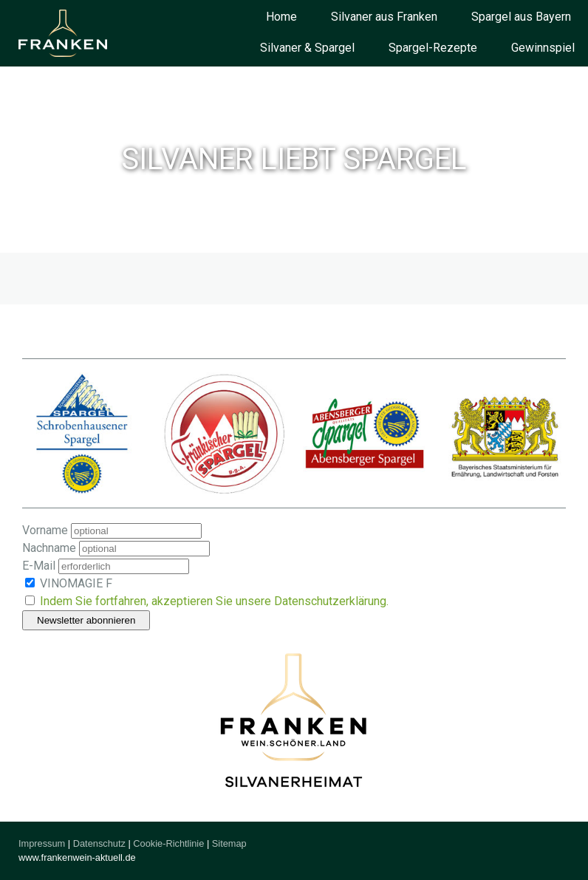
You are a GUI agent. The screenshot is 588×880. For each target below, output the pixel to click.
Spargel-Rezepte (433, 48)
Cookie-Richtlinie (168, 843)
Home (281, 17)
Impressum (42, 843)
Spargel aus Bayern (521, 17)
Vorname (45, 530)
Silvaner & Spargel (307, 48)
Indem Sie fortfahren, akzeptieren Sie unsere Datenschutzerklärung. (214, 601)
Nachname (49, 548)
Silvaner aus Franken (384, 17)
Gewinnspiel (543, 48)
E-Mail (39, 566)
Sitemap (229, 843)
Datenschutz (99, 843)
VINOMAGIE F (69, 583)
